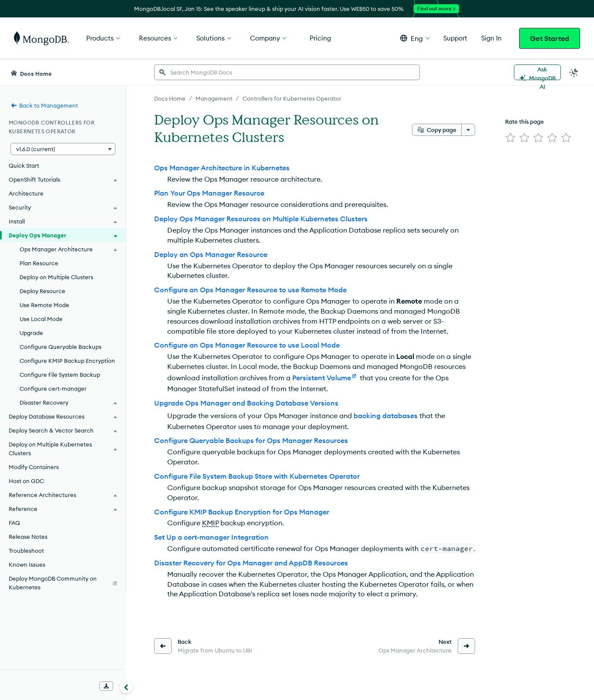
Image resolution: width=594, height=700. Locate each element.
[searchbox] (287, 72)
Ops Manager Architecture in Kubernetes (222, 168)
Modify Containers (34, 467)
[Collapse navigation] (126, 686)
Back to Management (44, 105)
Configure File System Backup (60, 375)
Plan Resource (39, 263)
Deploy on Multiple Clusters (56, 277)
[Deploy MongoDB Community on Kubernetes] (63, 583)
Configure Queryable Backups (61, 347)
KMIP (210, 523)
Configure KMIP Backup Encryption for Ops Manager (242, 512)
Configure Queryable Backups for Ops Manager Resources (251, 440)
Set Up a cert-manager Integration (211, 537)
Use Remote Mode (44, 305)
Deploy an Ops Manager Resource (211, 254)
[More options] (468, 130)
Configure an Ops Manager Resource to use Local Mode (247, 345)
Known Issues (27, 565)
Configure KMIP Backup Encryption (67, 361)
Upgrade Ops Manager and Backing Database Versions (246, 403)
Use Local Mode (41, 319)
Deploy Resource (42, 291)
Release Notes (28, 537)
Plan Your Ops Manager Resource (209, 193)
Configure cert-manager (53, 389)
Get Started (550, 38)
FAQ (14, 523)
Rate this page (525, 122)
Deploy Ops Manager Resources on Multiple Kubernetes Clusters (261, 219)
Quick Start (24, 166)
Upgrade (31, 333)
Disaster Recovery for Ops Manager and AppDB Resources (251, 563)
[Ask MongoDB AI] (537, 72)
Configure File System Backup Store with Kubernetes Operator (257, 476)
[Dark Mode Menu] (574, 72)
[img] (510, 138)
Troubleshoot (26, 551)
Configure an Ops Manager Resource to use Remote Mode (250, 290)
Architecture (26, 193)
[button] (415, 38)
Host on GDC (26, 481)
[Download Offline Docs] (106, 686)
